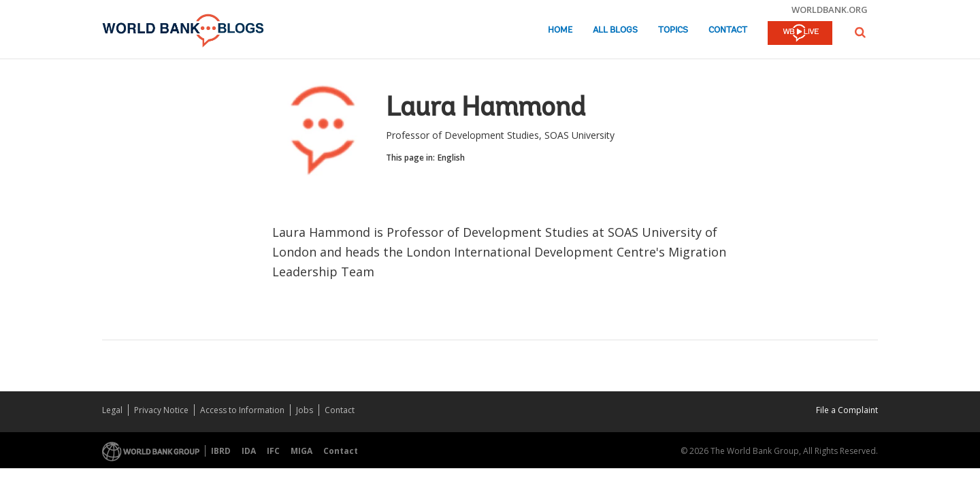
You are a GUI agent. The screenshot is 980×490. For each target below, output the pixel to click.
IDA (249, 451)
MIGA (301, 451)
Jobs (305, 410)
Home (560, 30)
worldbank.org (830, 10)
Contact (728, 30)
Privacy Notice (161, 410)
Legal (112, 410)
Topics (673, 30)
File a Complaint (847, 410)
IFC (273, 451)
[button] (860, 32)
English (451, 158)
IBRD (221, 451)
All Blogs (615, 30)
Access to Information (242, 410)
